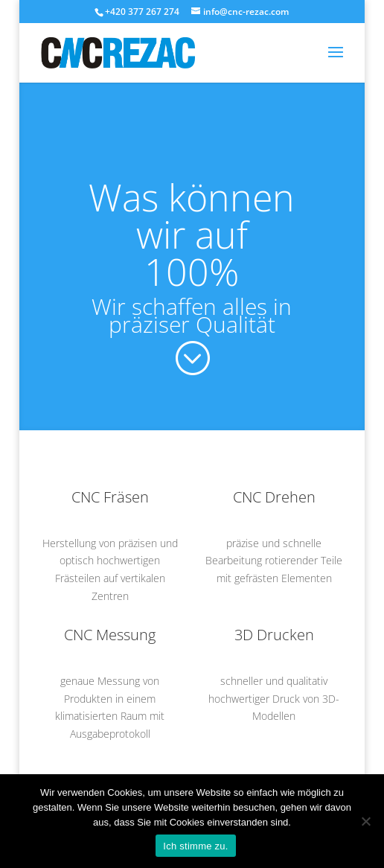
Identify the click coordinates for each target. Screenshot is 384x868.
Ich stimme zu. (195, 846)
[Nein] (365, 821)
